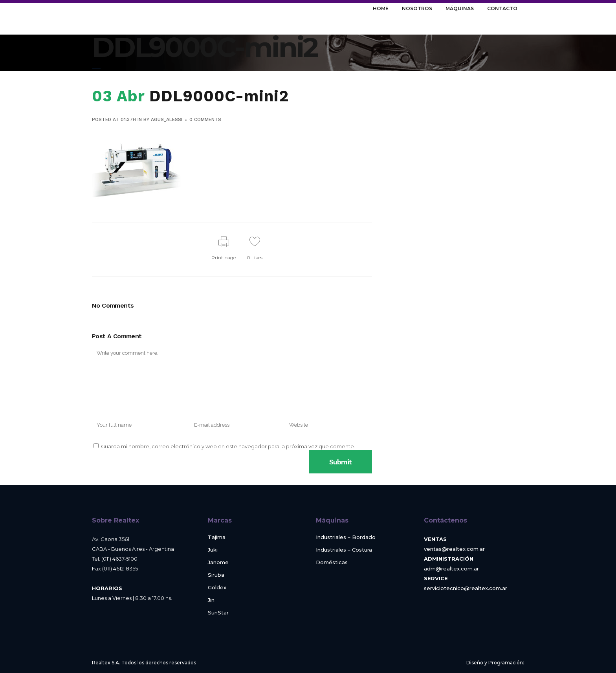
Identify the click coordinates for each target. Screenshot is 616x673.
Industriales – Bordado (346, 537)
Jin (211, 600)
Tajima (217, 537)
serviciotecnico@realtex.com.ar (466, 588)
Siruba (216, 575)
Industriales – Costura (344, 550)
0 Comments (205, 119)
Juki (213, 550)
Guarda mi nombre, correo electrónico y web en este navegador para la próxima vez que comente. (228, 446)
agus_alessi (167, 119)
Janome (218, 562)
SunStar (218, 613)
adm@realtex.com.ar (451, 568)
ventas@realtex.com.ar (454, 549)
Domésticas (332, 562)
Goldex (217, 588)
